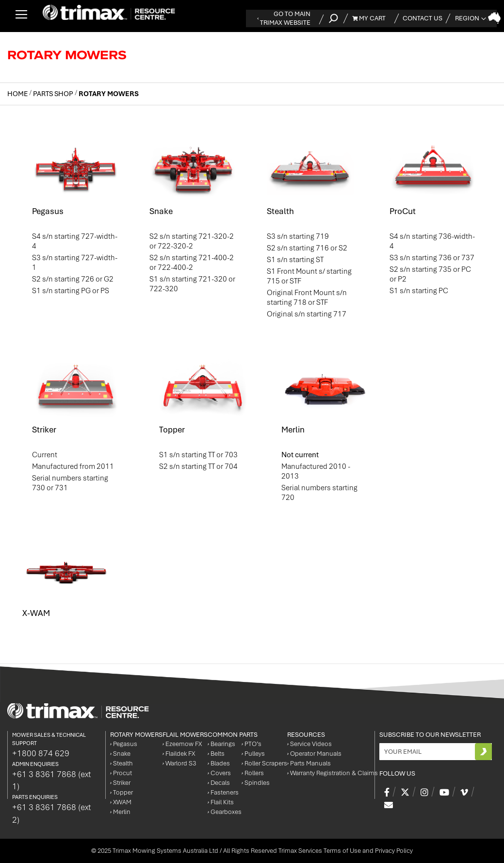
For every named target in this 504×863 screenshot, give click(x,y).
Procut (121, 773)
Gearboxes (225, 812)
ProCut (403, 211)
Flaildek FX (179, 754)
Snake (161, 211)
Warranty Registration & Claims (333, 773)
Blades (219, 763)
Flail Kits (221, 802)
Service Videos (309, 744)
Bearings (221, 744)
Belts (216, 754)
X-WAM (36, 613)
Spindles (256, 783)
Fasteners (223, 792)
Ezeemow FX (182, 744)
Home (18, 94)
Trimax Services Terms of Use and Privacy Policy (346, 851)
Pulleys (253, 754)
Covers (219, 773)
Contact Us (423, 18)
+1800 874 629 (41, 753)
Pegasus (48, 211)
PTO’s (252, 744)
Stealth (280, 211)
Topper (172, 430)
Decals (219, 783)
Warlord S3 (179, 763)
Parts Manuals (309, 763)
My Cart (369, 18)
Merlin (293, 430)
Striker (44, 430)
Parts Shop (54, 94)
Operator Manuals (314, 754)
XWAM (121, 802)
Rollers (253, 773)
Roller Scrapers (264, 763)
